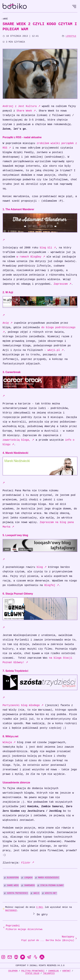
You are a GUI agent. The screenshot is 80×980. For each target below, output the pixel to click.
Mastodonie (11, 910)
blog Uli (48, 248)
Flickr (27, 863)
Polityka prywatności (33, 971)
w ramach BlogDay (31, 257)
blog (42, 567)
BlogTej (52, 585)
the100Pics (49, 973)
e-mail (40, 907)
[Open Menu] (74, 6)
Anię (7, 323)
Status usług (32, 973)
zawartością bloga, (18, 440)
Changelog (53, 971)
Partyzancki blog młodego (23, 705)
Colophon (13, 971)
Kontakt (66, 971)
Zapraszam (62, 284)
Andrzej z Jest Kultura (21, 106)
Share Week (26, 111)
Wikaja (9, 742)
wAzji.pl (55, 350)
